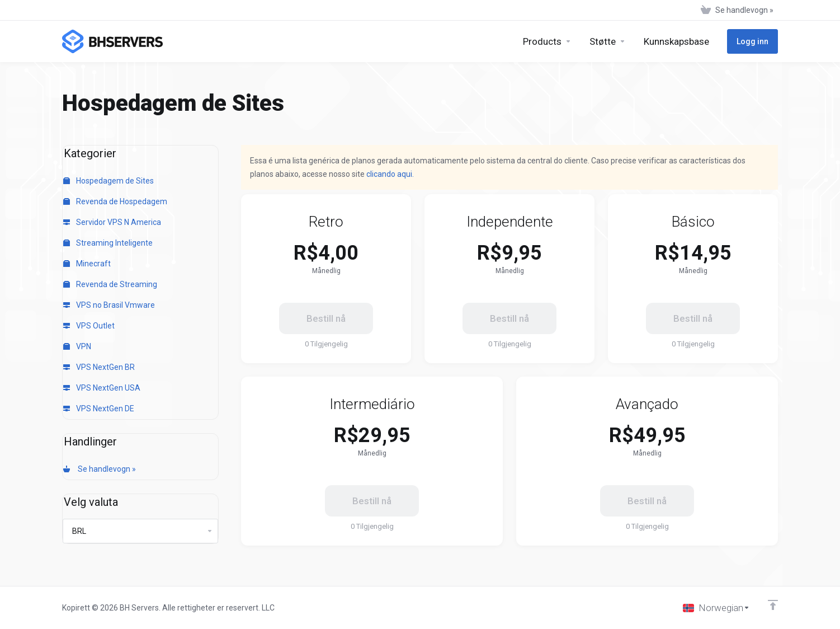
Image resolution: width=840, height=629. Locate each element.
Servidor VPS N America (112, 222)
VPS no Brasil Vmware (109, 305)
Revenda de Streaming (110, 284)
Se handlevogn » (100, 469)
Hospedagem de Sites (108, 181)
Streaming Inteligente (108, 243)
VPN (77, 346)
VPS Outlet (89, 326)
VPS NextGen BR (99, 367)
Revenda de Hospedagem (115, 201)
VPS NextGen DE (99, 409)
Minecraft (87, 264)
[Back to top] (773, 605)
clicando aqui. (390, 174)
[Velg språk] (716, 608)
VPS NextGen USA (102, 388)
